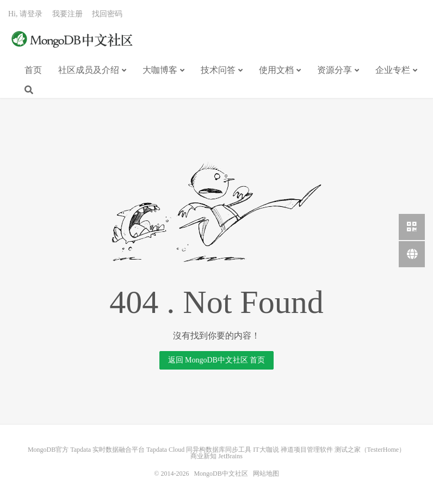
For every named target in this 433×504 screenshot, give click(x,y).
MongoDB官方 (48, 450)
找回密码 (107, 14)
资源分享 (335, 70)
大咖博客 (160, 70)
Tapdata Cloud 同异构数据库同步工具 (199, 450)
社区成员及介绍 (89, 70)
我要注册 (67, 14)
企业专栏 (393, 70)
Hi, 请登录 (25, 14)
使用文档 (276, 70)
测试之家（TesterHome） (370, 450)
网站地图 (266, 474)
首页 (33, 70)
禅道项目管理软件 (307, 450)
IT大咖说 (266, 450)
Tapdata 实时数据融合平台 (107, 450)
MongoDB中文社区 (73, 40)
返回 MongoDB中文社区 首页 (217, 360)
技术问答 (218, 70)
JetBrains (230, 456)
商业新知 (203, 456)
